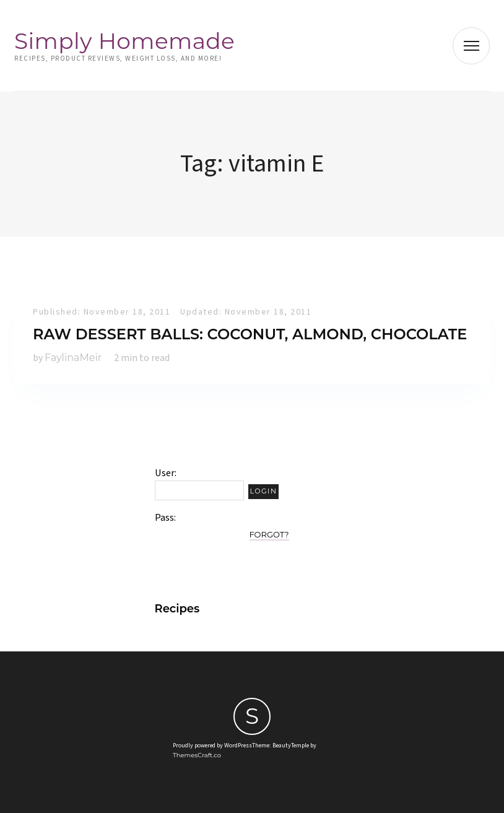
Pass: (165, 518)
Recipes (177, 609)
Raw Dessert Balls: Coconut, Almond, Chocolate (250, 334)
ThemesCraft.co (197, 755)
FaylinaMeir (73, 358)
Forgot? (269, 534)
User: (166, 473)
